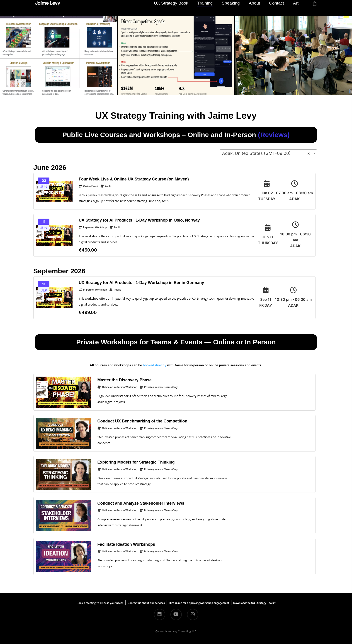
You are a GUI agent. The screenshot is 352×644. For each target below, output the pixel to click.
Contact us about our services (146, 603)
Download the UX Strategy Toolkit (254, 603)
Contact (276, 8)
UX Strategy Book (171, 8)
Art (296, 8)
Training (205, 8)
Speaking (231, 8)
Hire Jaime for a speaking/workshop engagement (199, 603)
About (255, 8)
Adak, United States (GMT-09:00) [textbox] (266, 153)
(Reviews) (274, 135)
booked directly (154, 365)
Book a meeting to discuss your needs (100, 603)
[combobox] (268, 153)
